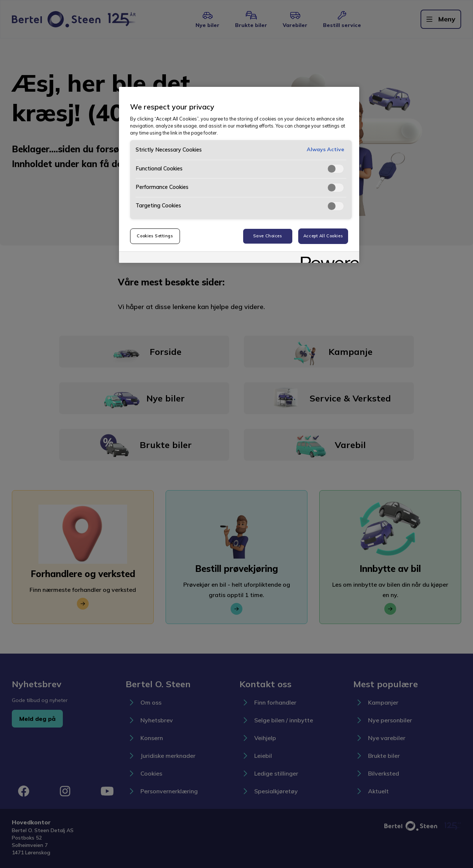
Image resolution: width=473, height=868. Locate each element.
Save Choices (268, 236)
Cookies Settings (155, 236)
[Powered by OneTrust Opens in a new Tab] (327, 258)
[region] (239, 175)
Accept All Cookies (323, 236)
